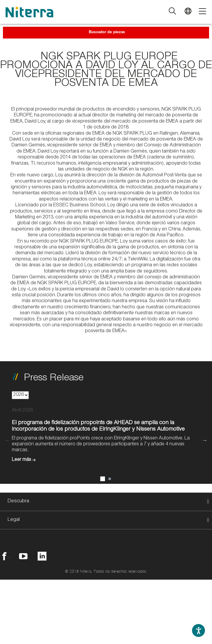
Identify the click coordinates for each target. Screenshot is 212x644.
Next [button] (205, 440)
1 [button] (103, 479)
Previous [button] (7, 440)
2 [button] (110, 479)
